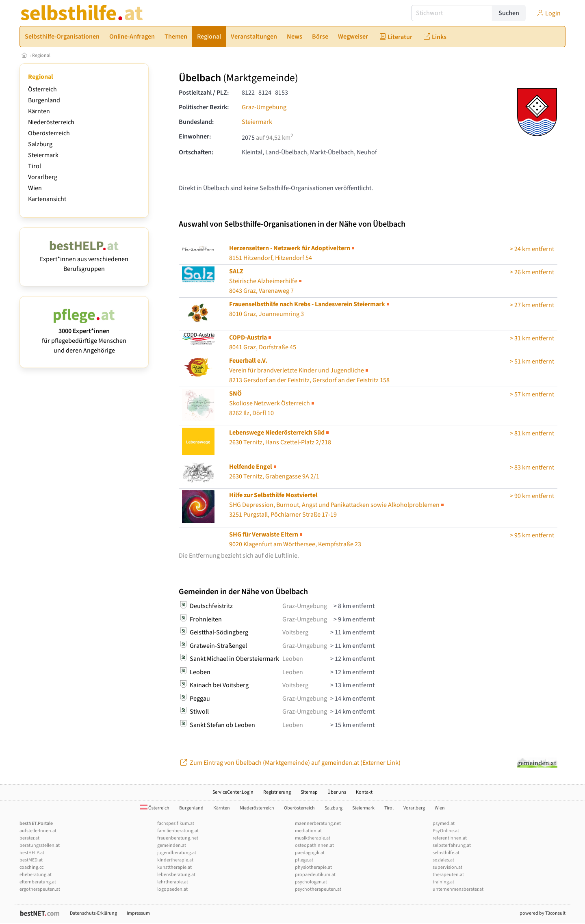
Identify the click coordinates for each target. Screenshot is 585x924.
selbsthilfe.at (446, 853)
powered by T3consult (543, 913)
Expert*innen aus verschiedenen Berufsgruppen (84, 259)
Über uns (337, 792)
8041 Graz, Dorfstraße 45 (263, 342)
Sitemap (309, 792)
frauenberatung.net (178, 838)
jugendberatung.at (177, 853)
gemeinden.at (172, 845)
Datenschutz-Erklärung (93, 913)
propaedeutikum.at (315, 875)
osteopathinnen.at (314, 845)
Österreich (42, 89)
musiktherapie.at (313, 838)
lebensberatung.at (176, 875)
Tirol (35, 166)
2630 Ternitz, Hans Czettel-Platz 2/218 (280, 437)
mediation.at (308, 831)
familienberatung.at (178, 831)
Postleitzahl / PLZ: (204, 93)
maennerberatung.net (318, 823)
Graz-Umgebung (264, 107)
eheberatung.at (36, 875)
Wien (35, 188)
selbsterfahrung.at (452, 845)
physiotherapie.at (313, 867)
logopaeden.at (172, 889)
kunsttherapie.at (174, 867)
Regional (41, 55)
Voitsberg (295, 632)
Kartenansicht (47, 199)
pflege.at (304, 860)
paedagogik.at (310, 853)
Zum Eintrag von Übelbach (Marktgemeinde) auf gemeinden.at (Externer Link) (290, 763)
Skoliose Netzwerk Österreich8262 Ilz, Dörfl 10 (272, 403)
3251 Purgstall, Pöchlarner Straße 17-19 (337, 505)
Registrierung (277, 792)
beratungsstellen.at (40, 845)
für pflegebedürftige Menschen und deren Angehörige (84, 336)
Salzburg (40, 144)
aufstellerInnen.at (38, 831)
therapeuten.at (448, 875)
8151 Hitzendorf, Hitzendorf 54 (292, 253)
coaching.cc (31, 867)
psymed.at (444, 823)
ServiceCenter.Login (233, 792)
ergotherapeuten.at (40, 889)
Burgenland (44, 100)
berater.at (29, 838)
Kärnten (39, 111)
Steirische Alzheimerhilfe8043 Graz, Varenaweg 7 (266, 281)
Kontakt (364, 792)
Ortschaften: (196, 152)
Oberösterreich (49, 133)
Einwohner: (195, 136)
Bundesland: (196, 122)
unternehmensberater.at (458, 889)
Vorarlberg (43, 177)
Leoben (293, 659)
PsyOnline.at (446, 831)
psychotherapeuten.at (318, 889)
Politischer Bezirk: (204, 107)
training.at (443, 882)
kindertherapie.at (175, 860)
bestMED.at (31, 860)
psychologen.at (311, 882)
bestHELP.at (32, 853)
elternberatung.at (38, 882)
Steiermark (43, 155)
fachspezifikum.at (176, 823)
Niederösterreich (51, 122)
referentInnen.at (450, 838)
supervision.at (447, 867)
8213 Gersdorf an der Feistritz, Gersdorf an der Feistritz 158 (309, 370)
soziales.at (443, 860)
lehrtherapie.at (173, 882)
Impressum (138, 913)
